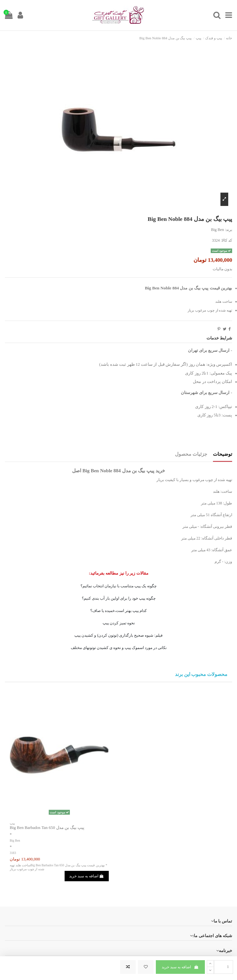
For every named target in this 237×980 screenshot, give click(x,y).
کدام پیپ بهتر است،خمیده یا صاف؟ (118, 611)
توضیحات (223, 454)
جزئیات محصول (191, 454)
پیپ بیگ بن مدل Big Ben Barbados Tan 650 (47, 827)
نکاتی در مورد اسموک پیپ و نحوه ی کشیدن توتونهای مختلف (119, 648)
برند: (229, 230)
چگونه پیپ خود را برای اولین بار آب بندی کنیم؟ (119, 598)
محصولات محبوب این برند (201, 675)
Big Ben (218, 230)
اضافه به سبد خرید (180, 967)
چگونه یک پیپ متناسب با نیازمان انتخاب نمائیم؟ (118, 586)
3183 (13, 853)
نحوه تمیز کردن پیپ (119, 623)
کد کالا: (226, 240)
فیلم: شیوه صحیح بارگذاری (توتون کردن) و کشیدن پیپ (118, 635)
